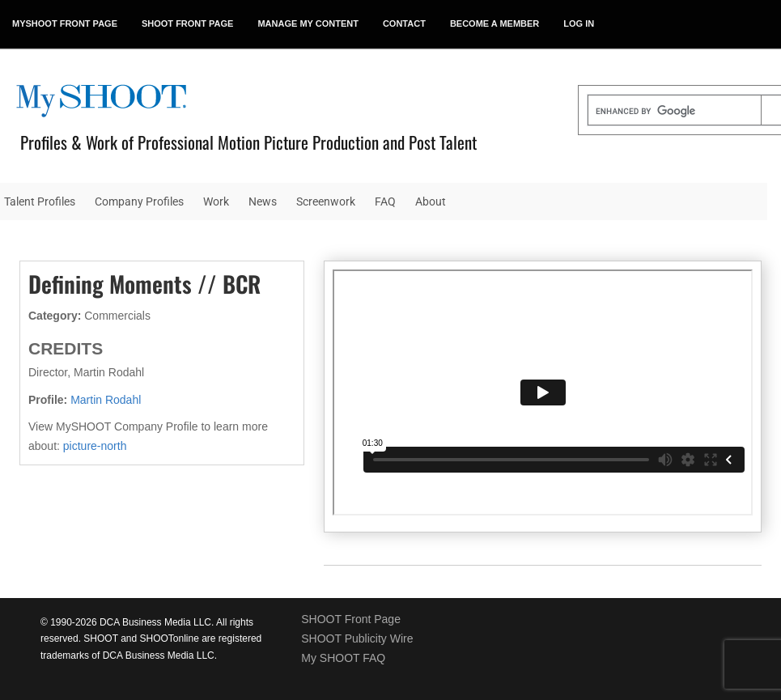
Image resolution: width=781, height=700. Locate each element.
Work (216, 202)
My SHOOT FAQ (343, 658)
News (263, 202)
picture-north (95, 446)
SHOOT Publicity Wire (357, 638)
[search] (675, 112)
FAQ (385, 202)
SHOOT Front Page (351, 619)
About (431, 202)
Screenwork (326, 202)
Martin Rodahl (106, 400)
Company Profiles (139, 202)
